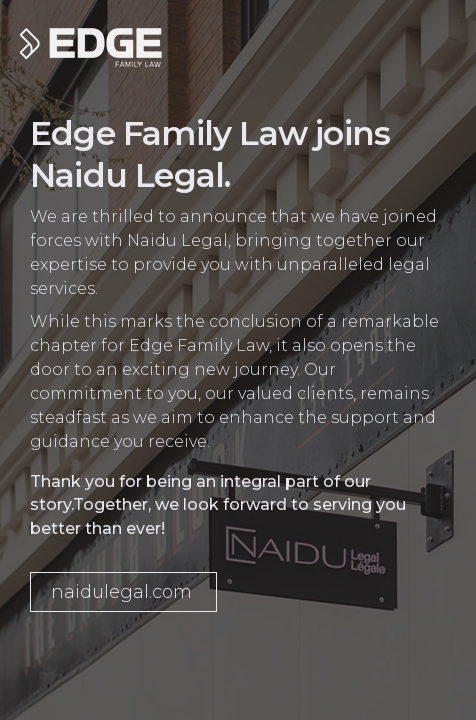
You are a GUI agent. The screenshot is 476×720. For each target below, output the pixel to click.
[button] (123, 592)
